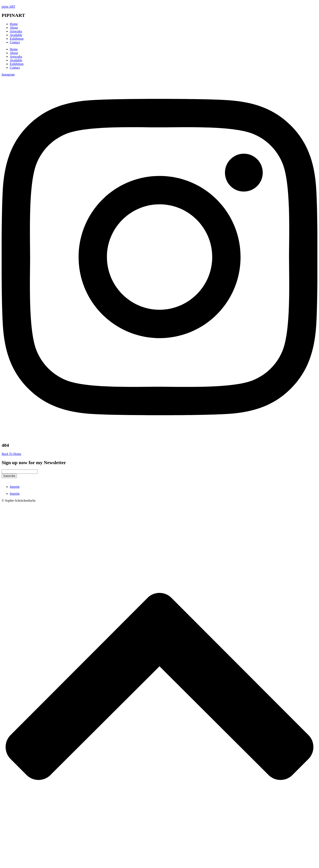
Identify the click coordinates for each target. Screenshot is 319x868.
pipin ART (8, 7)
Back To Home (11, 454)
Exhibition (17, 64)
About (14, 53)
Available (16, 60)
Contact (15, 68)
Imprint (15, 487)
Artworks (16, 57)
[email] (20, 472)
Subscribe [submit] (9, 476)
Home (14, 49)
